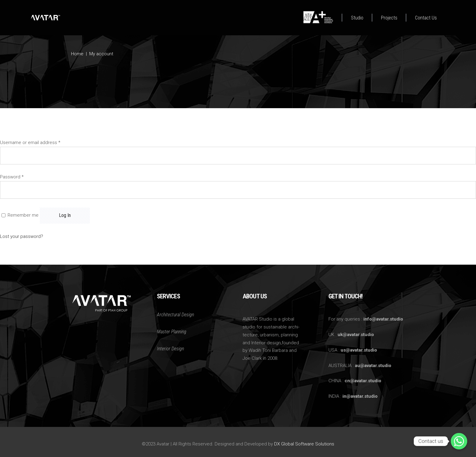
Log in (65, 215)
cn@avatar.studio (363, 381)
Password (12, 177)
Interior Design (170, 349)
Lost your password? (22, 236)
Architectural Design (175, 315)
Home (77, 54)
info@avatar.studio (383, 319)
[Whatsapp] (459, 441)
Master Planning (172, 332)
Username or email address (30, 143)
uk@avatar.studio (356, 335)
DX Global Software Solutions (304, 444)
